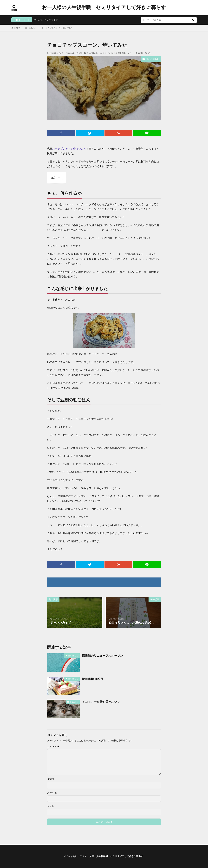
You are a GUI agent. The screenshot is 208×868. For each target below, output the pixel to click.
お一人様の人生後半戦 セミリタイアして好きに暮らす (104, 7)
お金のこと (74, 702)
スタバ (114, 53)
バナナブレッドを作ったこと (69, 149)
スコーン (106, 53)
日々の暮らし (31, 28)
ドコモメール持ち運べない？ (101, 702)
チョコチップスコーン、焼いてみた (57, 28)
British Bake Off (93, 679)
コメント (53, 747)
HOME (17, 28)
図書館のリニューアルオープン (103, 656)
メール (52, 793)
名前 (51, 779)
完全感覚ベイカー (125, 53)
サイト (51, 806)
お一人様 (38, 20)
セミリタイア (51, 20)
